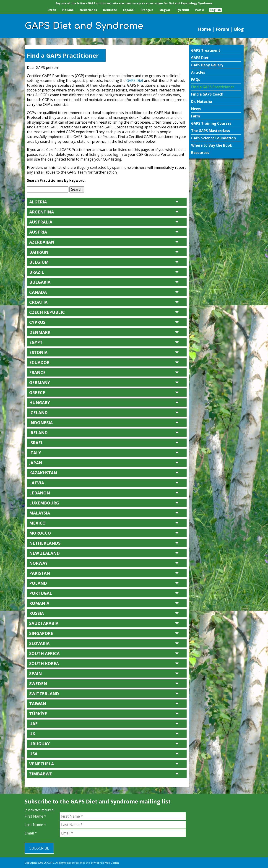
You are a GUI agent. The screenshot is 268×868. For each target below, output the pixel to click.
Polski (200, 10)
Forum (222, 29)
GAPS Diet (200, 58)
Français (147, 10)
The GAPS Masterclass (211, 131)
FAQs (196, 80)
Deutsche (110, 10)
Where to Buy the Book (212, 145)
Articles (198, 72)
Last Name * (35, 825)
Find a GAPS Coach (207, 94)
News (196, 109)
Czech (52, 10)
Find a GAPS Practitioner (213, 87)
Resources (200, 153)
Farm (195, 116)
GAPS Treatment (206, 51)
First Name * (35, 816)
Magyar (165, 10)
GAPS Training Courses (211, 123)
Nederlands (88, 10)
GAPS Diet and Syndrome (84, 26)
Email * (31, 833)
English (216, 10)
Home (204, 29)
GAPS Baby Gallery (207, 65)
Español (129, 10)
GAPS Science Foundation (213, 138)
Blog (239, 29)
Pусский (183, 10)
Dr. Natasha (202, 102)
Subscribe (39, 848)
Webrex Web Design (107, 863)
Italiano (68, 10)
